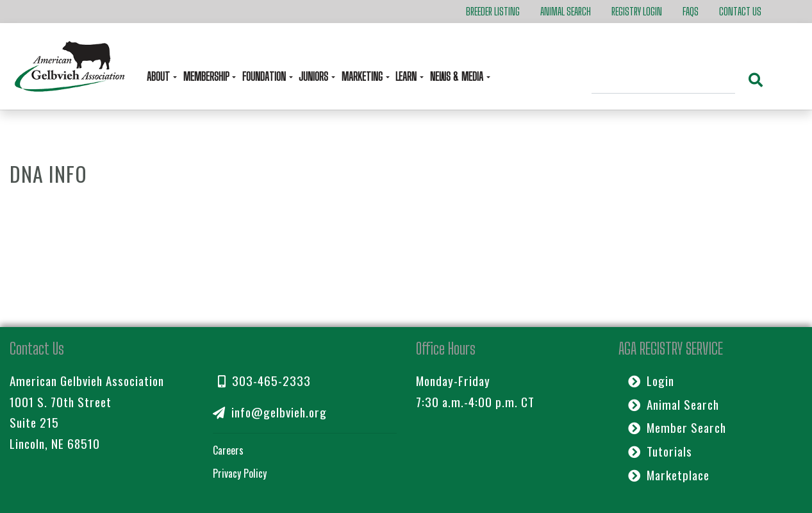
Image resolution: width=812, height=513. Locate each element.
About (160, 77)
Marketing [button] (363, 77)
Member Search (677, 427)
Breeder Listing (493, 11)
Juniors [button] (315, 77)
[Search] (663, 81)
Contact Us (740, 11)
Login (651, 381)
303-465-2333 (264, 381)
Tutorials (660, 451)
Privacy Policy (240, 473)
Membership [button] (208, 77)
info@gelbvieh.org (270, 412)
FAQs (691, 11)
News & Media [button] (458, 77)
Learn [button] (407, 77)
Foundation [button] (265, 77)
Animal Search (566, 11)
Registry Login (637, 11)
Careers (228, 450)
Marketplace (669, 475)
